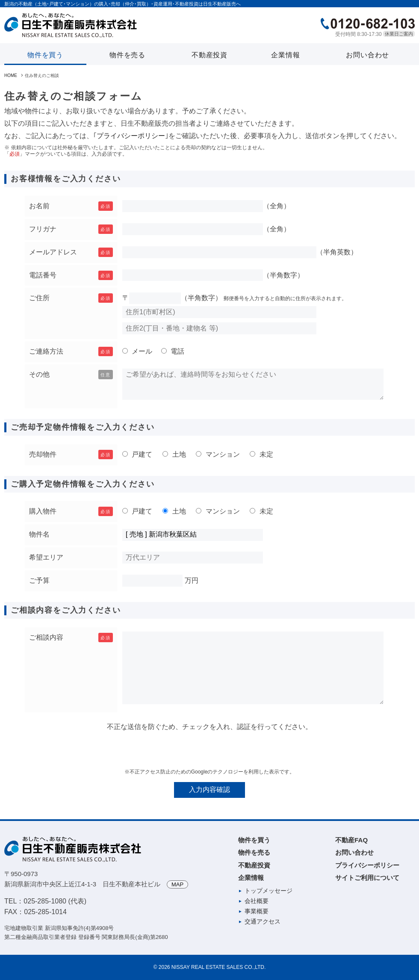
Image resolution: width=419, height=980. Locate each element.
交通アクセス (263, 921)
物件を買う (45, 55)
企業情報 (285, 55)
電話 (177, 351)
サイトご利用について (367, 878)
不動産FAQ (351, 840)
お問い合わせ (367, 55)
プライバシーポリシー (131, 136)
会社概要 (257, 901)
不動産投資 (209, 55)
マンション (221, 454)
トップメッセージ (269, 891)
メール (141, 351)
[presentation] (209, 750)
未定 (265, 454)
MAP (177, 884)
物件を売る (127, 55)
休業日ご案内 (399, 34)
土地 (178, 454)
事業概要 (257, 911)
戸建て (141, 454)
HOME (11, 75)
